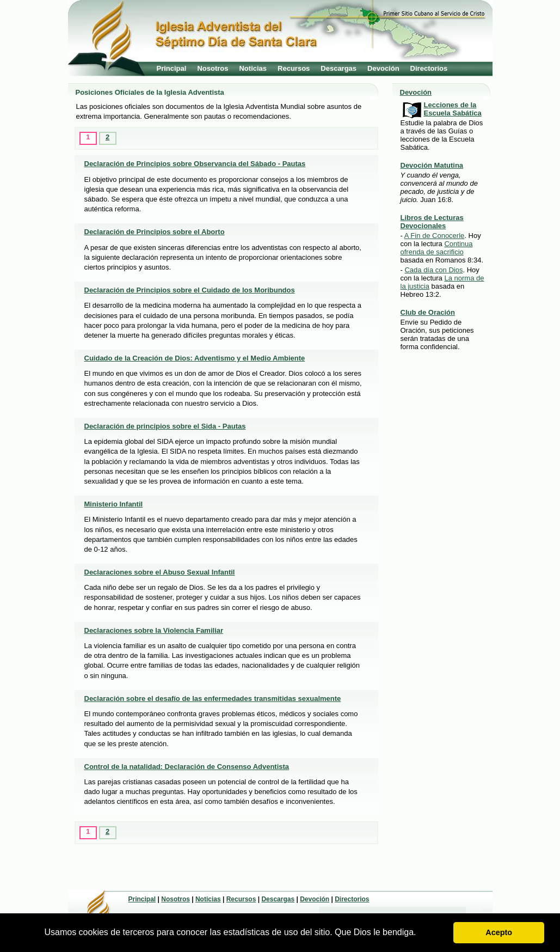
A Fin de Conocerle (435, 236)
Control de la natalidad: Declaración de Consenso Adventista (187, 767)
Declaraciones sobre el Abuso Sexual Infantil (160, 572)
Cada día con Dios (433, 270)
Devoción (383, 68)
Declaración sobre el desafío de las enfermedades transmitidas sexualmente (213, 698)
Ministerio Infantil (114, 504)
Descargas (339, 68)
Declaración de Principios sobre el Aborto (155, 232)
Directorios (429, 68)
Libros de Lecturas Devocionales (432, 222)
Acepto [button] (499, 932)
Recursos (294, 68)
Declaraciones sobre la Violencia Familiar (154, 630)
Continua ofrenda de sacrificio (437, 248)
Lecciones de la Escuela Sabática (453, 109)
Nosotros (213, 68)
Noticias (253, 68)
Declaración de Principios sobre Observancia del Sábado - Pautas (195, 164)
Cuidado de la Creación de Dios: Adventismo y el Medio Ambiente (195, 358)
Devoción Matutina (432, 165)
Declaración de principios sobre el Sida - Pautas (165, 426)
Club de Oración (428, 312)
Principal (172, 68)
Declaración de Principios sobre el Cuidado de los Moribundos (190, 290)
